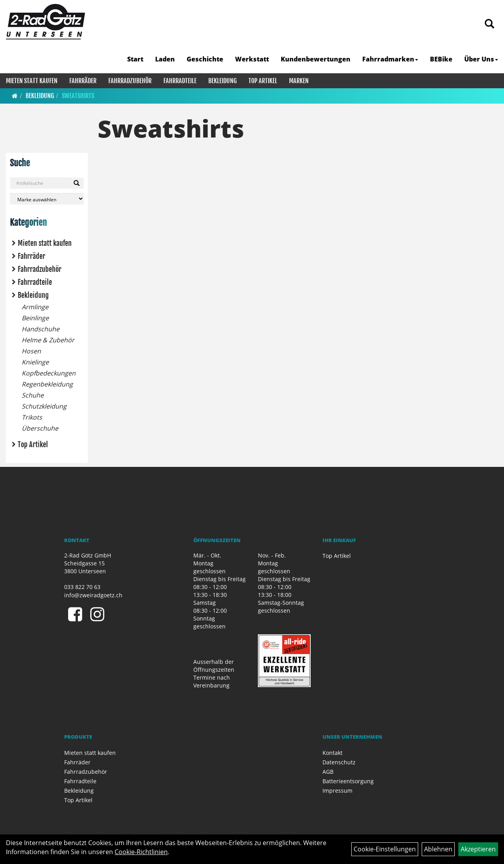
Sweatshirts (78, 96)
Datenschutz (339, 762)
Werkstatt (252, 59)
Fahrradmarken (390, 59)
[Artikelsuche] (489, 24)
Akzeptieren (478, 849)
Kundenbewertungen (316, 59)
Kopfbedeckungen (49, 373)
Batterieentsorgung (348, 781)
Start (135, 59)
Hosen (31, 351)
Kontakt (333, 753)
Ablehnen (438, 849)
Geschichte (205, 59)
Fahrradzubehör (130, 81)
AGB (328, 772)
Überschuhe (40, 428)
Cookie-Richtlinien (141, 852)
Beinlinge (35, 318)
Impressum (337, 791)
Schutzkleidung (44, 406)
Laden (165, 59)
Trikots (32, 417)
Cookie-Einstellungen (385, 849)
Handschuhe (41, 329)
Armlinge (35, 307)
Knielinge (35, 362)
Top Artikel (263, 81)
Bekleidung (222, 81)
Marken (299, 81)
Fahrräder (83, 81)
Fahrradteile (180, 81)
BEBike (441, 59)
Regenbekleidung (47, 384)
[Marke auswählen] (47, 199)
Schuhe (33, 395)
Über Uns (481, 59)
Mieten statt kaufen (32, 81)
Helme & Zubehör (48, 340)
